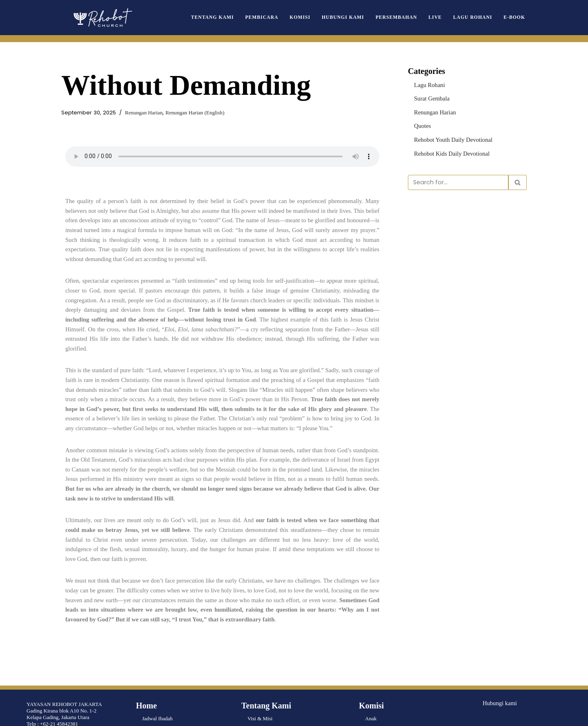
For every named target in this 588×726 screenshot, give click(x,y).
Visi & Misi (260, 658)
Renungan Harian (134, 113)
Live (442, 17)
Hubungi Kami (356, 17)
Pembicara (280, 17)
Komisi (316, 17)
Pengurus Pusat (264, 671)
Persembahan (405, 17)
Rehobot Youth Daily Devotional (449, 136)
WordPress (59, 716)
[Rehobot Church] (102, 18)
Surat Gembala (430, 97)
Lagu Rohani (477, 17)
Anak (371, 658)
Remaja (373, 671)
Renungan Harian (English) (179, 113)
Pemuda (374, 685)
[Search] (458, 178)
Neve (12, 716)
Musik (372, 711)
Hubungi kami (498, 642)
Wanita (373, 698)
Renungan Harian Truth (167, 671)
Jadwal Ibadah (157, 658)
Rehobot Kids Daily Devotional (448, 150)
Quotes (422, 123)
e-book (515, 17)
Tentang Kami (235, 17)
